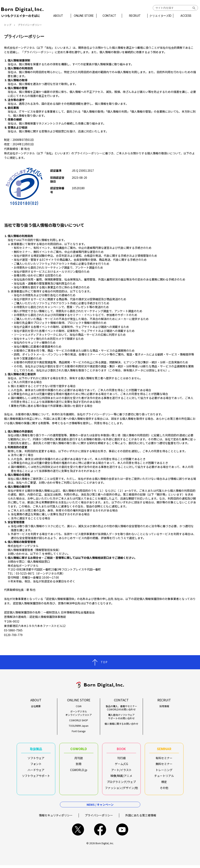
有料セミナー (164, 759)
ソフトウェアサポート (36, 777)
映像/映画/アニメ (121, 777)
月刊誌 (79, 759)
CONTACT (110, 16)
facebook (100, 832)
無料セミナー (164, 765)
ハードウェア (36, 771)
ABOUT (61, 16)
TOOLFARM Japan (79, 726)
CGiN (79, 706)
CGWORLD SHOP (79, 720)
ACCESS (184, 16)
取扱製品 (36, 750)
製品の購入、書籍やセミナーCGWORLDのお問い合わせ (121, 708)
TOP (104, 662)
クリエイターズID (159, 16)
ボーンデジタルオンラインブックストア (79, 713)
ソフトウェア (36, 759)
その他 (164, 789)
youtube (122, 832)
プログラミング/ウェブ (121, 783)
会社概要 (36, 706)
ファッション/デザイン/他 (121, 789)
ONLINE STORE (85, 16)
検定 (164, 783)
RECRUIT (134, 16)
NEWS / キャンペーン (100, 807)
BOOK (121, 750)
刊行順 (121, 759)
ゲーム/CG (121, 765)
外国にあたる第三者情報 (141, 818)
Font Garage (79, 731)
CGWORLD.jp (79, 771)
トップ (8, 25)
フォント (36, 765)
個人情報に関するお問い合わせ (121, 724)
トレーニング (164, 771)
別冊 (79, 765)
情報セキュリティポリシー (56, 818)
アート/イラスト (121, 771)
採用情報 (164, 706)
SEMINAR (164, 750)
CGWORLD (79, 750)
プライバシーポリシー (99, 818)
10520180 (78, 188)
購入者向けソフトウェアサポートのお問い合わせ (121, 717)
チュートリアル (164, 777)
